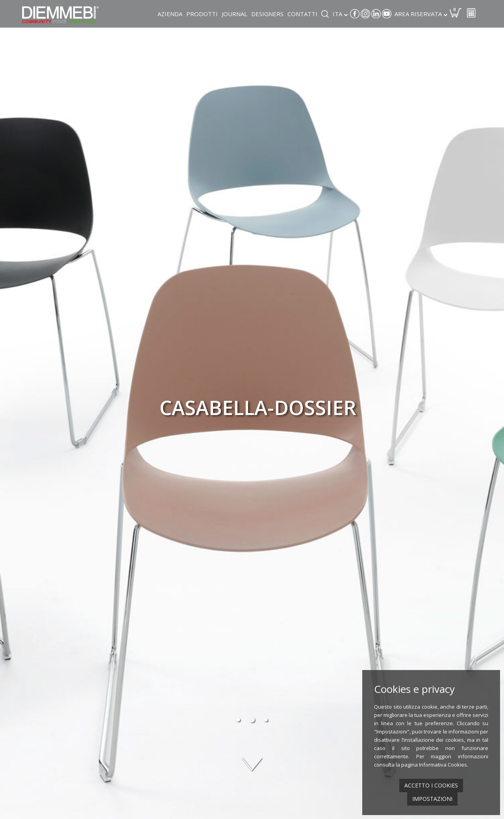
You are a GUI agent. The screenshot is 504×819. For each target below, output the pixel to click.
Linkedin (376, 14)
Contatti (302, 14)
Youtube (387, 14)
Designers (267, 14)
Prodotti (202, 14)
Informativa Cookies (443, 765)
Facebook (355, 14)
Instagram (365, 14)
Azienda (170, 14)
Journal (234, 14)
